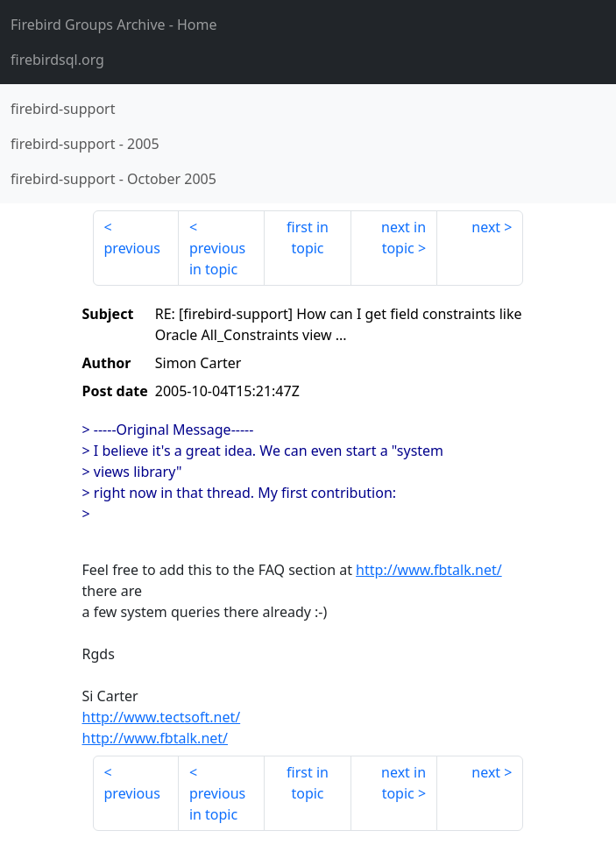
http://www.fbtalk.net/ (429, 570)
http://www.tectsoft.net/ (162, 717)
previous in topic (217, 259)
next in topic (404, 238)
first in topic (308, 238)
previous (132, 248)
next (486, 227)
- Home (114, 25)
